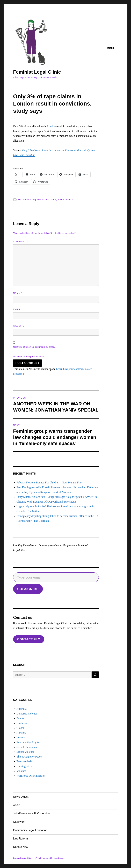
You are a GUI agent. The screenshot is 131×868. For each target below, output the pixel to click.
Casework (19, 822)
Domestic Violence (27, 714)
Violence (21, 771)
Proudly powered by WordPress (49, 858)
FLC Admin (23, 200)
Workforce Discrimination (31, 776)
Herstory (21, 733)
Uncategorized (24, 766)
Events (20, 718)
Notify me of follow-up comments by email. (34, 347)
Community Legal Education (30, 830)
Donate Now (21, 847)
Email (18, 309)
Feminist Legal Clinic (37, 72)
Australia (22, 709)
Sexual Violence (65, 200)
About (17, 805)
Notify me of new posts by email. (29, 356)
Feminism (22, 723)
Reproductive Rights (28, 742)
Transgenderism (25, 761)
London (52, 126)
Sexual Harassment (27, 747)
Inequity (21, 737)
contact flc (29, 639)
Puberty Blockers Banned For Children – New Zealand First (49, 482)
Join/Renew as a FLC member (32, 813)
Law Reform (20, 839)
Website (19, 326)
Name (18, 293)
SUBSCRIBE (28, 589)
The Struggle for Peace (29, 757)
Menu (111, 48)
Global (53, 200)
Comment (20, 241)
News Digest (21, 797)
